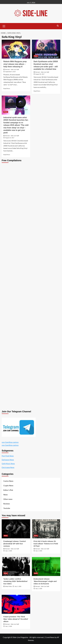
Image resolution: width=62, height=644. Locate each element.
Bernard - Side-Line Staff (12, 69)
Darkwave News (8, 460)
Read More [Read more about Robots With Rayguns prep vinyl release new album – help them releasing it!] (7, 88)
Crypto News (8, 486)
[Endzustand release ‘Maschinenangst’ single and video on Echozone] (46, 567)
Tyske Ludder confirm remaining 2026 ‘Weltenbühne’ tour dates (16, 581)
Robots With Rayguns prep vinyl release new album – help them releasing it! (15, 64)
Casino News (8, 481)
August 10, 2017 (10, 138)
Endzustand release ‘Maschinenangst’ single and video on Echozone (45, 581)
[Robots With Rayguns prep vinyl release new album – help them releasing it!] (16, 49)
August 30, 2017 (40, 74)
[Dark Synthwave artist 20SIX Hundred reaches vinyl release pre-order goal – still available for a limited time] (46, 49)
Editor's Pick (8, 490)
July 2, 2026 (9, 551)
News (6, 495)
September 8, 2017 (11, 72)
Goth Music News (8, 464)
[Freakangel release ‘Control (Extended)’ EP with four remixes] (16, 529)
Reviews (7, 504)
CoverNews (50, 637)
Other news (8, 499)
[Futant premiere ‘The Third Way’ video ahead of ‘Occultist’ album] (16, 604)
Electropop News (8, 467)
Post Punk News (8, 456)
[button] (4, 26)
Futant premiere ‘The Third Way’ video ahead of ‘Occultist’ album (16, 619)
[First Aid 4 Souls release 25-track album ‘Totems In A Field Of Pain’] (46, 529)
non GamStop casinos (10, 442)
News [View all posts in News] (6, 56)
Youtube (7, 508)
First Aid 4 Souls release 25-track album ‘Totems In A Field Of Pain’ (46, 544)
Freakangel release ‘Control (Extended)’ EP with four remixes (15, 544)
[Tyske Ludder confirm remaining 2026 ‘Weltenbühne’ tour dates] (16, 567)
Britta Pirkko (9, 586)
